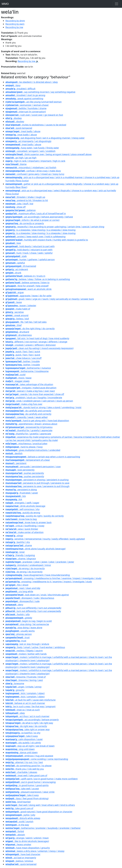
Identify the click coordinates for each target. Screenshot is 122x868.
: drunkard (17, 332)
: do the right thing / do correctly (30, 328)
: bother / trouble (23, 361)
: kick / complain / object (25, 693)
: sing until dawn (20, 749)
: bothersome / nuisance (28, 368)
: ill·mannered (21, 266)
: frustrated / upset (22, 493)
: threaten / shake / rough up (25, 197)
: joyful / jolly (20, 815)
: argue (15, 292)
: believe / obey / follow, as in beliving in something (38, 279)
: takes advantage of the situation (29, 384)
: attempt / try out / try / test (24, 762)
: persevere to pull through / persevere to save (37, 483)
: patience (21, 210)
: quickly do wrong (23, 513)
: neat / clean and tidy (23, 588)
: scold (15, 375)
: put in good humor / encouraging (31, 782)
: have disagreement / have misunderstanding (38, 575)
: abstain (15, 835)
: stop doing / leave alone (24, 628)
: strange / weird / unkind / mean (27, 838)
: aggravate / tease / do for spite (28, 296)
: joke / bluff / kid (19, 204)
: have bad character (23, 854)
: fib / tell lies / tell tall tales (26, 322)
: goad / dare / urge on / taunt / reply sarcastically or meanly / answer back (50, 299)
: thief (14, 325)
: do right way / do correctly (26, 726)
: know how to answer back (29, 522)
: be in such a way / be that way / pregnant (30, 706)
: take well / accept (22, 789)
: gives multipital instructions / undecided (33, 450)
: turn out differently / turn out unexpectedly (33, 608)
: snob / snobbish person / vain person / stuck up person (39, 401)
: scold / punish (19, 821)
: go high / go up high (21, 158)
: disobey (14, 118)
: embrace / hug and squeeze (29, 756)
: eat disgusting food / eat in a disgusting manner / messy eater (45, 138)
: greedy (19, 618)
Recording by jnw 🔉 (28, 61)
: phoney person (19, 634)
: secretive (15, 312)
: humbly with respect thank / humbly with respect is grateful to (47, 240)
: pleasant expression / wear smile (30, 792)
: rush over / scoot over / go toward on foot (34, 115)
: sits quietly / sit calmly (23, 743)
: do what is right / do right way (29, 723)
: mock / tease (18, 378)
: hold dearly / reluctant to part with (30, 246)
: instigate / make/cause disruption (31, 388)
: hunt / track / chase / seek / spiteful (29, 253)
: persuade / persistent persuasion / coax (33, 467)
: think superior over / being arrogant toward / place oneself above (48, 154)
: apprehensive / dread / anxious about (31, 424)
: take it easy (22, 736)
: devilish (14, 453)
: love (13, 243)
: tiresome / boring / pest (24, 680)
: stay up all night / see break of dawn (30, 746)
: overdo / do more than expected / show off (35, 394)
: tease (14, 302)
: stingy (14, 536)
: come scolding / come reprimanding (37, 759)
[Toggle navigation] (117, 4)
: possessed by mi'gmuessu (29, 427)
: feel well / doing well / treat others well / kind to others (40, 805)
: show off (16, 207)
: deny (14, 605)
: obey (15, 713)
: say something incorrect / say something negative (40, 92)
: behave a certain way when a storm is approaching (43, 457)
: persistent (16, 463)
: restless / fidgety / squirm (24, 651)
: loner (15, 552)
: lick (16, 496)
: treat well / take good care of (26, 775)
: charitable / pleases (21, 772)
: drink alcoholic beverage (25, 506)
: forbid (15, 831)
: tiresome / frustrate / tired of (26, 677)
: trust (18, 637)
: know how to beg (21, 519)
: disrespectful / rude (22, 601)
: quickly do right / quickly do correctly (35, 516)
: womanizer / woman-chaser (27, 105)
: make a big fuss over (24, 404)
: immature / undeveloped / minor (28, 565)
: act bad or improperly (21, 858)
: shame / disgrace (21, 559)
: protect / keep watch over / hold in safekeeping (35, 236)
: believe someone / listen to (27, 282)
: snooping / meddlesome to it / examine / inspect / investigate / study (49, 582)
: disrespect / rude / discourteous (30, 598)
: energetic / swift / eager (22, 503)
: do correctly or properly (25, 223)
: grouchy (15, 690)
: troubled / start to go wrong (25, 95)
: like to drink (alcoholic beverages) (27, 841)
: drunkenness (19, 335)
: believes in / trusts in (25, 276)
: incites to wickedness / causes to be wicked (36, 125)
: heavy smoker (18, 844)
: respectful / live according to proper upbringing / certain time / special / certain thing (55, 227)
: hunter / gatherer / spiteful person (30, 259)
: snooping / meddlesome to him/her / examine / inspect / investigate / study (53, 578)
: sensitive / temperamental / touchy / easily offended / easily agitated (45, 539)
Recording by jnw (14, 27)
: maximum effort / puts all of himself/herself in (36, 213)
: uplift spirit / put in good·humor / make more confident (42, 779)
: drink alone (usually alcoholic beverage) (35, 549)
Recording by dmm (15, 21)
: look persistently (20, 470)
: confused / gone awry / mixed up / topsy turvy (35, 174)
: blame (16, 164)
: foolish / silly (18, 614)
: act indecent (17, 269)
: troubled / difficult (20, 89)
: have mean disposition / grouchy (28, 848)
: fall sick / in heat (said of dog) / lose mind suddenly (37, 338)
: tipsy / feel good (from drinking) (27, 798)
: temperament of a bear (28, 460)
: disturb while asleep (23, 818)
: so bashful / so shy (23, 733)
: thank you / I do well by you (25, 769)
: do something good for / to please (29, 766)
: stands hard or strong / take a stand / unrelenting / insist (43, 407)
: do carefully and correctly (28, 411)
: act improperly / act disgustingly (28, 141)
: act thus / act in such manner (27, 716)
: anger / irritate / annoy (24, 687)
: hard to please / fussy (24, 447)
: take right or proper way (28, 729)
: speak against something (24, 98)
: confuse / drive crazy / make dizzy (33, 171)
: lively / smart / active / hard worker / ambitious (35, 647)
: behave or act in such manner (25, 703)
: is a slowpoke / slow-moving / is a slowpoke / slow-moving (40, 230)
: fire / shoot (17, 585)
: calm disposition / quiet (24, 739)
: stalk (16, 256)
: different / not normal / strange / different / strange (36, 342)
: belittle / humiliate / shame (26, 108)
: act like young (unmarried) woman (34, 102)
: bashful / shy (18, 542)
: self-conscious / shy (22, 509)
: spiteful (15, 263)
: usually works (20, 631)
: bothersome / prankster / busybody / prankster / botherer (43, 828)
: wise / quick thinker (22, 529)
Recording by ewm (15, 24)
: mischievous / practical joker (26, 444)
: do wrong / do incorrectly (25, 568)
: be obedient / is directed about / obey (32, 82)
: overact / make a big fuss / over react (30, 391)
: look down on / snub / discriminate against (37, 595)
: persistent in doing (21, 490)
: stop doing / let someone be (27, 624)
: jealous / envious (19, 861)
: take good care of (19, 808)
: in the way (17, 825)
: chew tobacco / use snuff (24, 358)
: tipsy (13, 85)
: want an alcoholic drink (29, 289)
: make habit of (18, 309)
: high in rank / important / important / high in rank (35, 161)
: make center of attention (24, 532)
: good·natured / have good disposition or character (39, 812)
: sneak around (17, 315)
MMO (5, 4)
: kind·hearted (18, 802)
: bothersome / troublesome (27, 371)
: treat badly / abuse (23, 131)
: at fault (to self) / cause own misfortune (30, 700)
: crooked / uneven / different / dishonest (31, 345)
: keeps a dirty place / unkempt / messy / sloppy (35, 851)
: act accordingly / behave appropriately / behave (39, 217)
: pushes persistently (25, 473)
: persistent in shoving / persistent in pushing (37, 480)
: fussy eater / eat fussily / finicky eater (32, 148)
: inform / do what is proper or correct (32, 220)
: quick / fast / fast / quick (23, 351)
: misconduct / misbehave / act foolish (31, 167)
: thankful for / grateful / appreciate (29, 430)
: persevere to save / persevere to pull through (37, 486)
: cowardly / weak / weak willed (26, 417)
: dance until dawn (22, 752)
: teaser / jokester (21, 305)
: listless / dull (17, 319)
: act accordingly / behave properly (32, 720)
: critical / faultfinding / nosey (25, 526)
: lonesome (15, 683)
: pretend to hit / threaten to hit (27, 200)
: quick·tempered (19, 128)
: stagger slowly (18, 381)
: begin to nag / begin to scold (29, 621)
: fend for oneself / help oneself (27, 286)
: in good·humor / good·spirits (27, 785)
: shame (19, 545)
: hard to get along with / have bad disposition (37, 421)
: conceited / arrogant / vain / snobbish (30, 151)
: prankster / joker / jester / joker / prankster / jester (40, 562)
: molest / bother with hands (26, 654)
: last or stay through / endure (27, 644)
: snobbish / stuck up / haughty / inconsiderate (34, 398)
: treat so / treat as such (23, 710)
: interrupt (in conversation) (26, 112)
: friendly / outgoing (20, 555)
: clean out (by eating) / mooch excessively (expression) (39, 348)
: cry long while (19, 591)
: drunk (13, 273)
